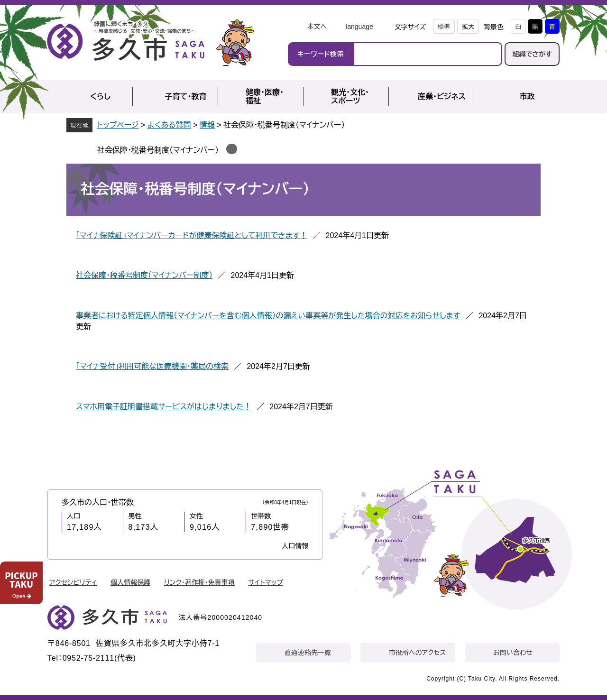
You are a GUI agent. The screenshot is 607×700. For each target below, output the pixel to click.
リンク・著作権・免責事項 (199, 582)
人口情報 (295, 546)
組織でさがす (532, 54)
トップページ (118, 125)
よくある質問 (169, 125)
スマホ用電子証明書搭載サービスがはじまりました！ (164, 407)
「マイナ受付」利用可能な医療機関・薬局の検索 (152, 366)
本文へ (317, 27)
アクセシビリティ (73, 582)
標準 (444, 27)
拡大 (468, 27)
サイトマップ (266, 582)
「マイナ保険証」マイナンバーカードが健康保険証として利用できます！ (192, 235)
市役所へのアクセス (417, 653)
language (359, 27)
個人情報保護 (130, 582)
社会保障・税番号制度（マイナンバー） (158, 150)
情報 (207, 125)
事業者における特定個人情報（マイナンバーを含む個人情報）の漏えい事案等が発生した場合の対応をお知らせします (268, 316)
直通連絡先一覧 (308, 653)
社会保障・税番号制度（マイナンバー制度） (144, 275)
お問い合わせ (513, 653)
